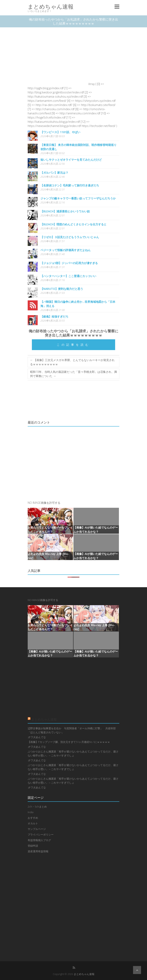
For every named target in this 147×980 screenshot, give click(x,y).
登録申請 (33, 846)
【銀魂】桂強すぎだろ (54, 316)
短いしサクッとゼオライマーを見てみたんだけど (71, 160)
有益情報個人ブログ (39, 840)
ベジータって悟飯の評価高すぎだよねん (66, 250)
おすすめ (33, 818)
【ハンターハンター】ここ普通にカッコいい (68, 276)
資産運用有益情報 (38, 851)
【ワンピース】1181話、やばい (60, 132)
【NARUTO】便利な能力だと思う (62, 289)
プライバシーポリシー (41, 834)
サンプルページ (37, 829)
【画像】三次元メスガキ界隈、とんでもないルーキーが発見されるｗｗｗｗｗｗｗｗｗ (72, 362)
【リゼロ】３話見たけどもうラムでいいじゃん (70, 237)
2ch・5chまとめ (37, 807)
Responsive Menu (117, 6)
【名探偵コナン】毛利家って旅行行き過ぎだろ (70, 185)
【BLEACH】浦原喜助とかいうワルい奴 (65, 211)
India (31, 812)
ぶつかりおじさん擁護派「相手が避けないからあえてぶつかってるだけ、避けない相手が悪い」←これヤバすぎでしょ (73, 753)
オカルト (33, 823)
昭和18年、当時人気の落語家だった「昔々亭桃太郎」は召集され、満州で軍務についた (73, 374)
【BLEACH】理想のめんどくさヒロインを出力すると (73, 224)
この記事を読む (73, 345)
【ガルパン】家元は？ (54, 173)
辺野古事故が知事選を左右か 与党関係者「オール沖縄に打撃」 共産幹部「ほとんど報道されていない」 (72, 730)
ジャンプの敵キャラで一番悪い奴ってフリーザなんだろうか (78, 198)
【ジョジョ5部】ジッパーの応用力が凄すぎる (69, 263)
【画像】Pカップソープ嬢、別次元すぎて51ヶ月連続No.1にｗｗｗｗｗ (69, 742)
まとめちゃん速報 (51, 6)
